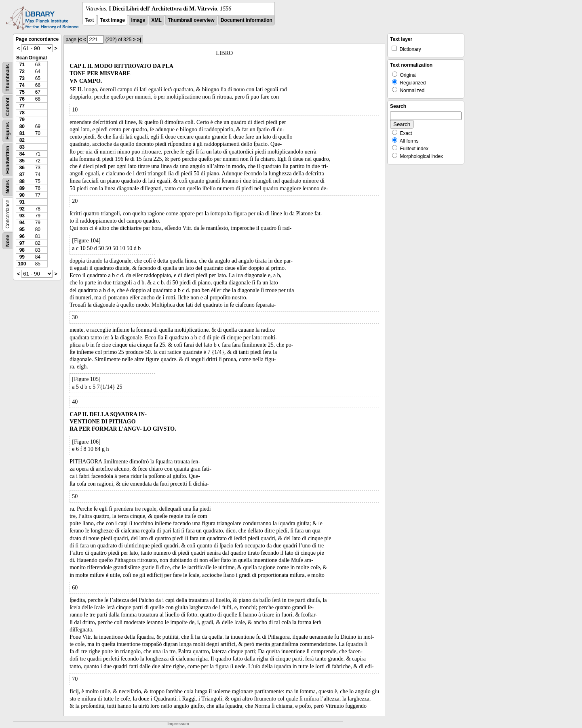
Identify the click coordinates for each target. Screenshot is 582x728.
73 (22, 78)
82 (22, 140)
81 (22, 133)
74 (22, 85)
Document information (247, 20)
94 (22, 223)
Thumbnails (8, 78)
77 (22, 106)
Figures (8, 131)
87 (22, 175)
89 (22, 188)
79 (22, 120)
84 (22, 154)
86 (22, 168)
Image (138, 20)
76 (22, 99)
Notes (8, 187)
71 (22, 65)
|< (80, 40)
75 (22, 92)
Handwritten (8, 160)
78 (22, 113)
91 (22, 202)
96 (22, 236)
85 (22, 161)
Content (8, 107)
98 (22, 250)
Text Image (112, 20)
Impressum (178, 724)
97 (22, 243)
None (8, 241)
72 (22, 72)
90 (22, 195)
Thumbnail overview (191, 20)
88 (22, 181)
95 (22, 229)
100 (22, 264)
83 (22, 147)
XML (157, 20)
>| (139, 40)
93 (22, 216)
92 (22, 209)
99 (22, 257)
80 (22, 126)
